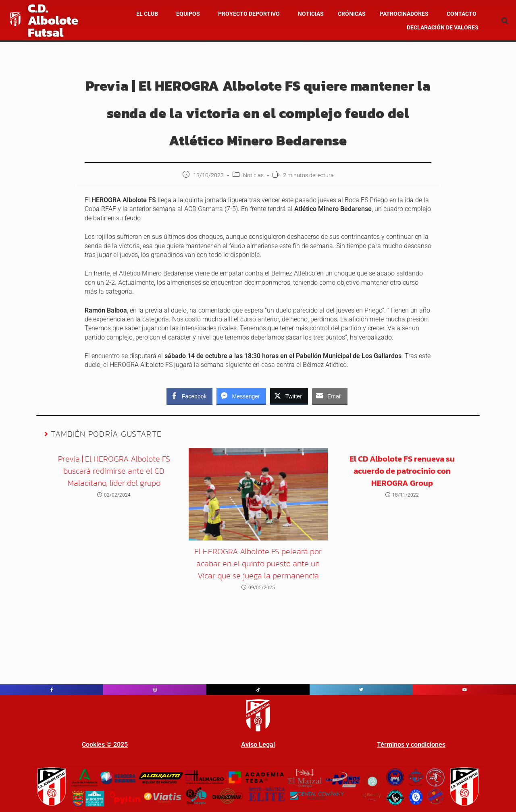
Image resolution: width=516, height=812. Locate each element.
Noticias (253, 175)
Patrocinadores (404, 14)
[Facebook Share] (189, 396)
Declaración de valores (443, 27)
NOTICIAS (311, 14)
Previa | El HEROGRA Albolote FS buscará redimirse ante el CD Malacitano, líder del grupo (114, 471)
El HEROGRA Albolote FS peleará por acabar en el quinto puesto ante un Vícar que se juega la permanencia (258, 563)
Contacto (462, 14)
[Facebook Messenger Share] (241, 396)
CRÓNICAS (352, 14)
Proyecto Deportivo (249, 14)
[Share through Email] (330, 396)
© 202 (114, 745)
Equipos (188, 14)
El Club (147, 14)
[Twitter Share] (289, 396)
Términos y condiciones (411, 745)
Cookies (93, 745)
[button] (149, 14)
